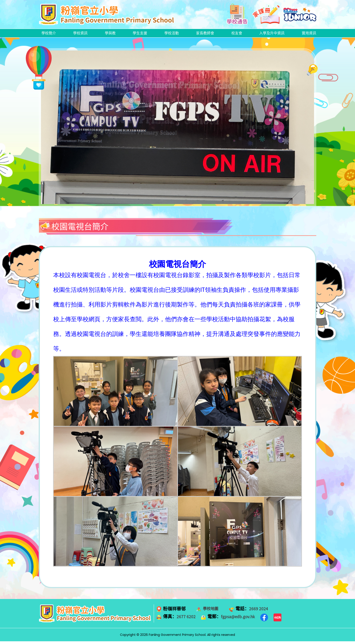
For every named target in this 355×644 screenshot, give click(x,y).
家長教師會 (204, 34)
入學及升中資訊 (271, 34)
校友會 (235, 34)
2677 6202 (187, 619)
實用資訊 (308, 34)
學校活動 (171, 34)
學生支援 (139, 34)
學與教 (110, 34)
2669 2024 (262, 611)
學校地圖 (212, 611)
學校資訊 (81, 34)
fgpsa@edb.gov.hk (242, 619)
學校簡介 (50, 34)
